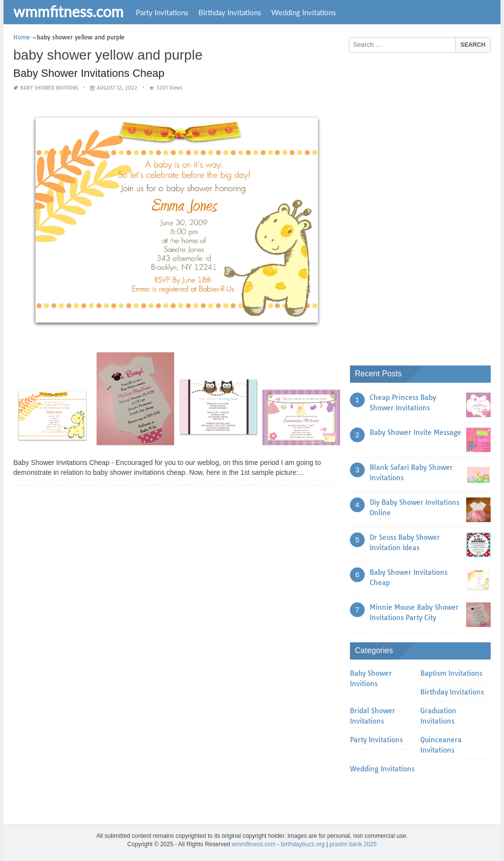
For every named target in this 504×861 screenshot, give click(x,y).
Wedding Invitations (304, 12)
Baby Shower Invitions (49, 88)
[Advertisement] (424, 205)
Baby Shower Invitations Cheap (89, 73)
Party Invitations (162, 12)
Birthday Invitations (230, 12)
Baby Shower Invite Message (415, 432)
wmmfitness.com (68, 11)
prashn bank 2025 (353, 844)
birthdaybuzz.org (303, 844)
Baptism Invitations (451, 673)
